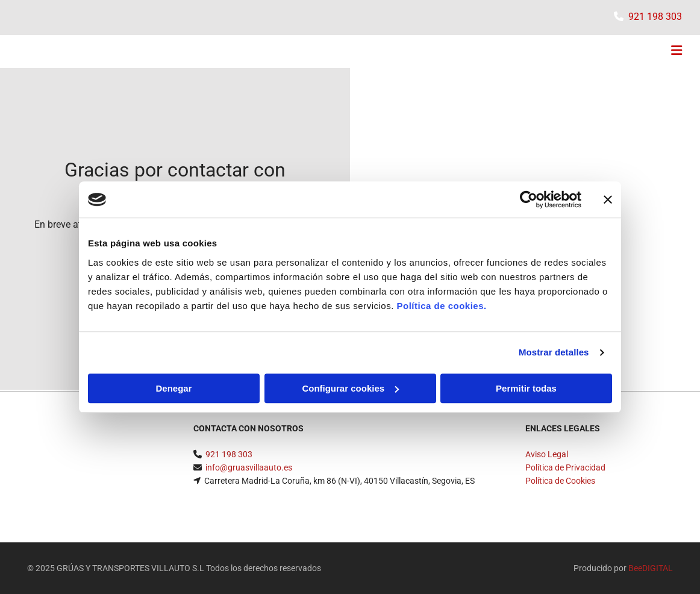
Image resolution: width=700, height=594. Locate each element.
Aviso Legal (547, 454)
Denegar (173, 388)
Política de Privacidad (565, 467)
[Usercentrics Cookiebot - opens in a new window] (529, 199)
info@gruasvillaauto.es (249, 467)
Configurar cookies (350, 388)
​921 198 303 (655, 17)
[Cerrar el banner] (608, 199)
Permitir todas (526, 388)
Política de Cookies (560, 481)
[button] (465, 52)
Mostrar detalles (554, 352)
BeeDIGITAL (651, 568)
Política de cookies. (441, 306)
